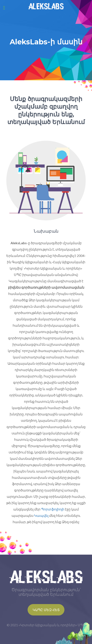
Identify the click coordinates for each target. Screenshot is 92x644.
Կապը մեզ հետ (46, 610)
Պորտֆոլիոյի (53, 509)
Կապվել (41, 515)
